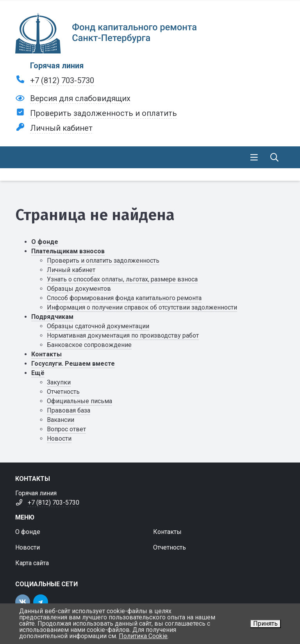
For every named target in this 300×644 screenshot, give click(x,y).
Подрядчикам (52, 317)
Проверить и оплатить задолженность (103, 261)
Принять (265, 624)
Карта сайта (32, 563)
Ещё (38, 373)
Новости (59, 439)
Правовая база (69, 410)
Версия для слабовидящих (80, 98)
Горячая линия (57, 66)
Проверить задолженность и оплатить (104, 113)
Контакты (46, 354)
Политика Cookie (143, 636)
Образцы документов (79, 289)
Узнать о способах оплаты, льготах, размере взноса (122, 279)
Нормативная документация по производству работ (123, 335)
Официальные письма (79, 401)
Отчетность (63, 392)
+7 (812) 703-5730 (62, 80)
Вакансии (61, 420)
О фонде (45, 242)
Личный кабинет (61, 128)
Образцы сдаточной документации (98, 326)
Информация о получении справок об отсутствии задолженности (142, 307)
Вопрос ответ (66, 429)
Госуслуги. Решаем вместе (73, 364)
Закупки (59, 382)
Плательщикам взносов (68, 251)
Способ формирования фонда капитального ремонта (124, 298)
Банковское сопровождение (89, 345)
